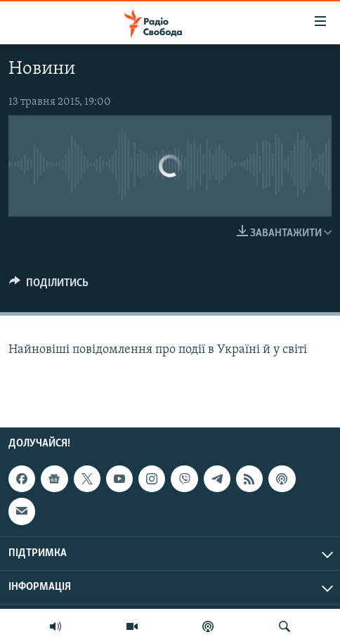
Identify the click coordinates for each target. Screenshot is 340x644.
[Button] (49, 286)
